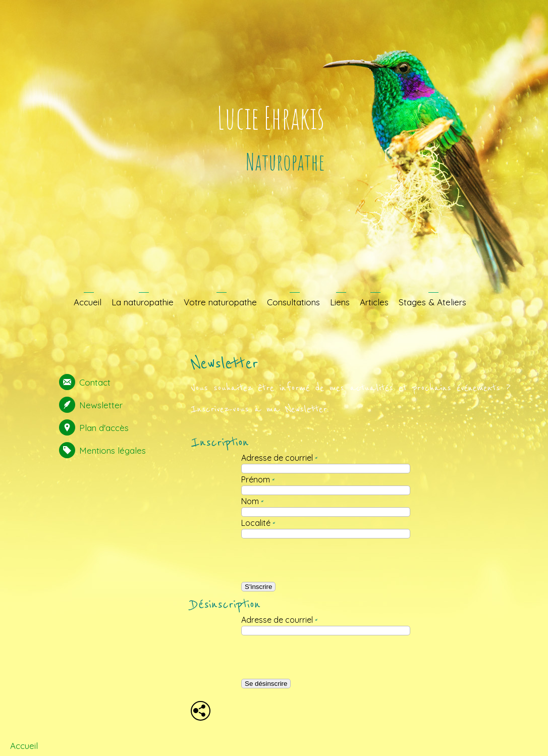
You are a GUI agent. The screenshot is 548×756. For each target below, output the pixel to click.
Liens (340, 302)
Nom (252, 501)
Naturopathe (285, 161)
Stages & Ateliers (432, 302)
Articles (374, 302)
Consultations (293, 302)
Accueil (88, 302)
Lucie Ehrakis (271, 118)
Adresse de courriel (279, 458)
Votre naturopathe (220, 302)
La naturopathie (143, 302)
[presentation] (319, 560)
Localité (258, 523)
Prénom (258, 479)
